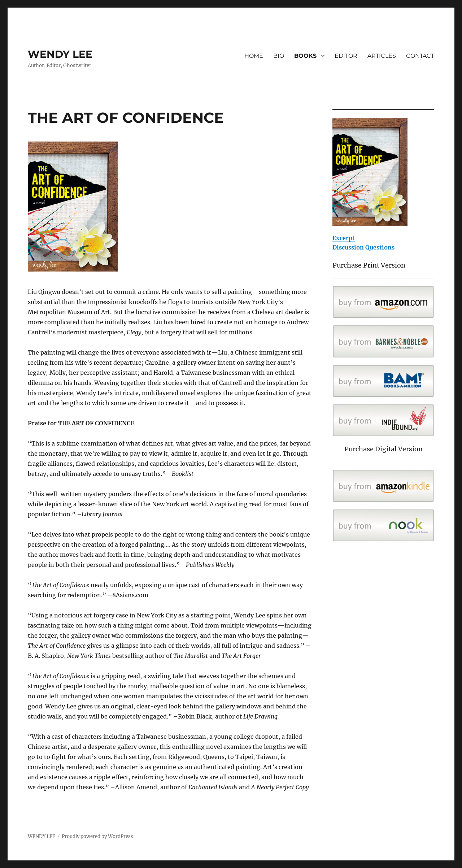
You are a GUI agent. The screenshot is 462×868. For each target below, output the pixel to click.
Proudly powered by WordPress (97, 836)
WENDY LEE (60, 54)
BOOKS (305, 56)
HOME (254, 56)
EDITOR (346, 56)
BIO (279, 56)
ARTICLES (382, 56)
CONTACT (420, 56)
